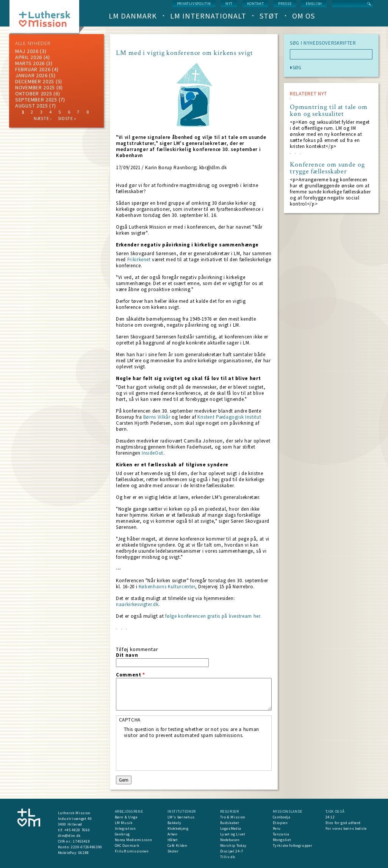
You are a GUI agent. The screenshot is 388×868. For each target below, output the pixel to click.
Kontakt (256, 4)
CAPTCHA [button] (130, 720)
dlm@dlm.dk (70, 836)
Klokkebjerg (178, 828)
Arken (173, 834)
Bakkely (175, 823)
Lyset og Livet (233, 834)
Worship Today (233, 845)
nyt (229, 4)
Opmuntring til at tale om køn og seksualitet (329, 111)
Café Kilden (178, 845)
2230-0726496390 (87, 847)
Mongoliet (282, 840)
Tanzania (281, 834)
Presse (285, 4)
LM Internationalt (208, 16)
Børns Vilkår (157, 417)
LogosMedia (231, 828)
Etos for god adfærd (343, 823)
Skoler (173, 851)
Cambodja (282, 817)
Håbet (173, 840)
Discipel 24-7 (232, 851)
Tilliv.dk (228, 857)
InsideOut (153, 453)
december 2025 (35, 81)
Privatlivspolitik (194, 4)
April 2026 (29, 57)
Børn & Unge (126, 817)
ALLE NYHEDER (33, 43)
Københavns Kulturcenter (167, 587)
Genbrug (123, 834)
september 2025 (36, 100)
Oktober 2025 (34, 94)
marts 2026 (30, 63)
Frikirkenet (139, 259)
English (314, 4)
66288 (84, 853)
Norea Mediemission (134, 840)
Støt (269, 16)
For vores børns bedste (346, 828)
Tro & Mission (233, 817)
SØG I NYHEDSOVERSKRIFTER (323, 43)
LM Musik (124, 823)
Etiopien (280, 823)
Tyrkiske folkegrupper (293, 845)
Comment (131, 675)
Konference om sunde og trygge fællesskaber (327, 168)
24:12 (330, 817)
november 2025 (35, 87)
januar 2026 (31, 75)
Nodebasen (230, 840)
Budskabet (230, 823)
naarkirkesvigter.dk (137, 604)
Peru (277, 828)
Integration (125, 828)
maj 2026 (27, 51)
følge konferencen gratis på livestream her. (213, 616)
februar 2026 (33, 69)
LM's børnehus (181, 817)
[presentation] (181, 753)
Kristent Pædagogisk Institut (229, 417)
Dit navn (127, 655)
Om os (304, 16)
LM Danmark (133, 16)
